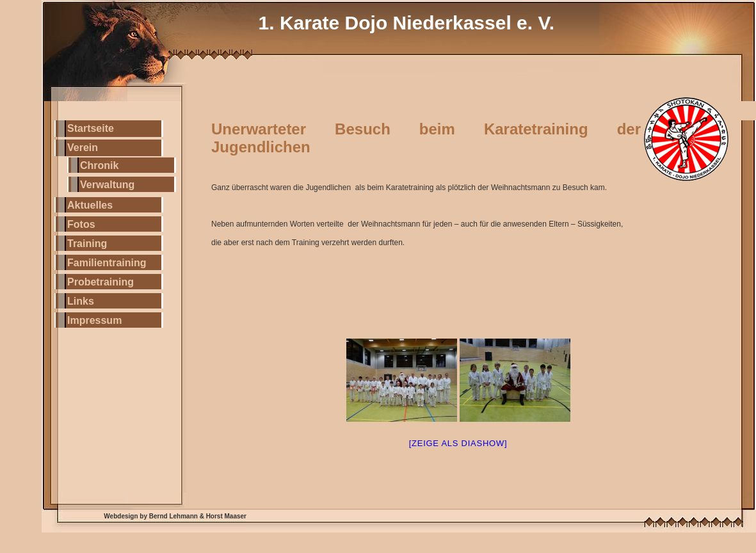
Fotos (81, 224)
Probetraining (101, 282)
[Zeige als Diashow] (458, 443)
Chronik (99, 165)
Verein (83, 148)
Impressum (94, 320)
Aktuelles (90, 205)
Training (87, 244)
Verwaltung (107, 185)
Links (81, 301)
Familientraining (107, 263)
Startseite (91, 128)
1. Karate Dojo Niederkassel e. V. (406, 23)
